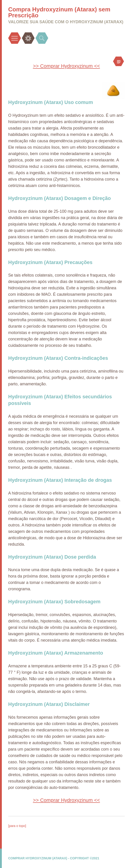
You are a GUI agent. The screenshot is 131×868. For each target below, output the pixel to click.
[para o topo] (17, 826)
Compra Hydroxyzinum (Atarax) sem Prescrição (59, 12)
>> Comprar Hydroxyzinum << (67, 66)
